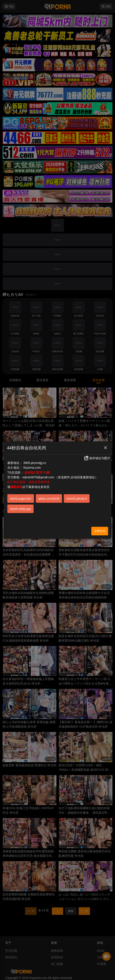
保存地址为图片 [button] (97, 458)
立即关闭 (100, 531)
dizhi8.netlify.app (20, 509)
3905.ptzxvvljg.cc (35, 463)
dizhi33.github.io (77, 499)
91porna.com (32, 468)
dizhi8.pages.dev (21, 499)
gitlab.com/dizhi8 (49, 499)
